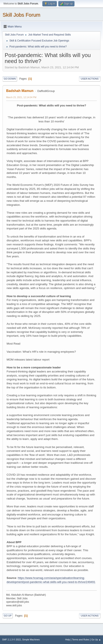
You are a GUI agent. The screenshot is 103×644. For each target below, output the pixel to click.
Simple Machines (31, 640)
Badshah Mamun (20, 91)
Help (68, 640)
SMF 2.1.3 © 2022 (11, 640)
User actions (90, 79)
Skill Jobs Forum (21, 15)
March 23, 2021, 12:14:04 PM (21, 97)
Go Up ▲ (96, 640)
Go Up (8, 616)
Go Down (10, 79)
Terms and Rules (81, 640)
